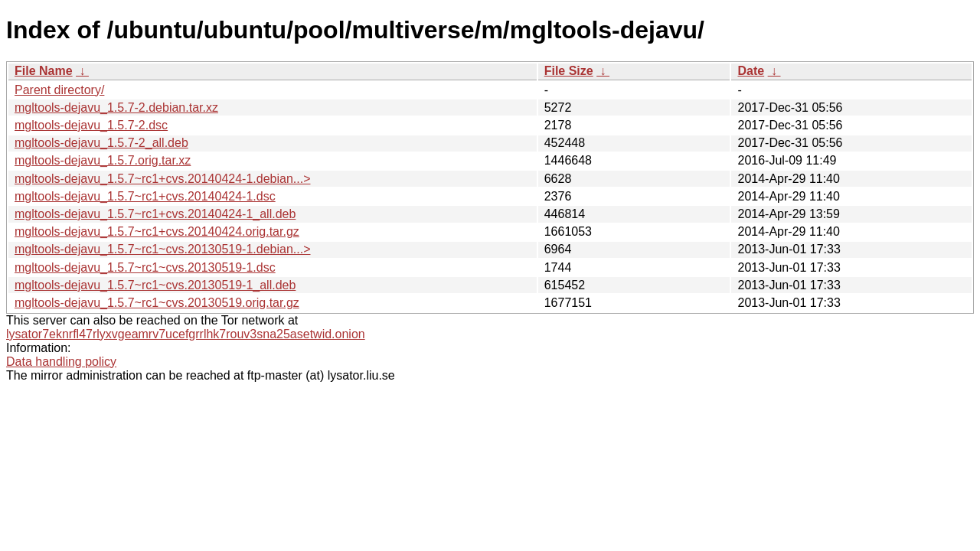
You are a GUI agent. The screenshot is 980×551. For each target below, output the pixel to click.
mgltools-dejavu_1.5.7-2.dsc (91, 125)
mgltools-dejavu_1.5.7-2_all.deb (101, 143)
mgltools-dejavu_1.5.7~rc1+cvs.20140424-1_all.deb (155, 214)
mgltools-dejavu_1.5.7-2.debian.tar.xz (116, 108)
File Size (569, 71)
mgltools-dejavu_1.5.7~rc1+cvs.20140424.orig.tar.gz (157, 231)
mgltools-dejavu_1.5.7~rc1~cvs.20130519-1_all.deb (155, 285)
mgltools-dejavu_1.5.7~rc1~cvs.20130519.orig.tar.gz (157, 303)
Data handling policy (61, 362)
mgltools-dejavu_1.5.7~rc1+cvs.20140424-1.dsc (145, 196)
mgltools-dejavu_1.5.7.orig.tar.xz (103, 160)
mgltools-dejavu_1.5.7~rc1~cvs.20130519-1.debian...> (162, 249)
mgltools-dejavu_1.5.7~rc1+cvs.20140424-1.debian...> (162, 179)
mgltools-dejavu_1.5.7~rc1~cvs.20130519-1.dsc (145, 267)
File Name (44, 71)
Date (751, 71)
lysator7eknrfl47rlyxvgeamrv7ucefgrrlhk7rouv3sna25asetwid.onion (186, 334)
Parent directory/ (59, 90)
